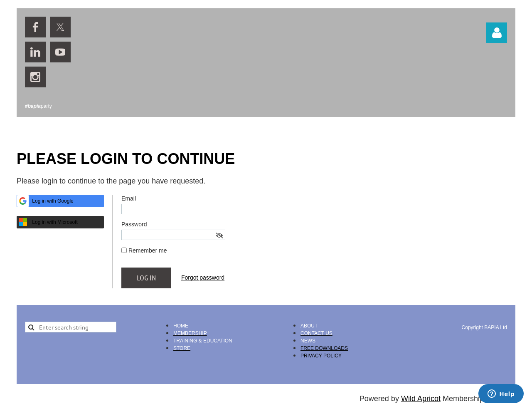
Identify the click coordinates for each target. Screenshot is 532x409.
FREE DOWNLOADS (324, 348)
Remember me (148, 250)
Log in (497, 33)
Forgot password (203, 278)
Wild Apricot (421, 399)
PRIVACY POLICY (321, 356)
